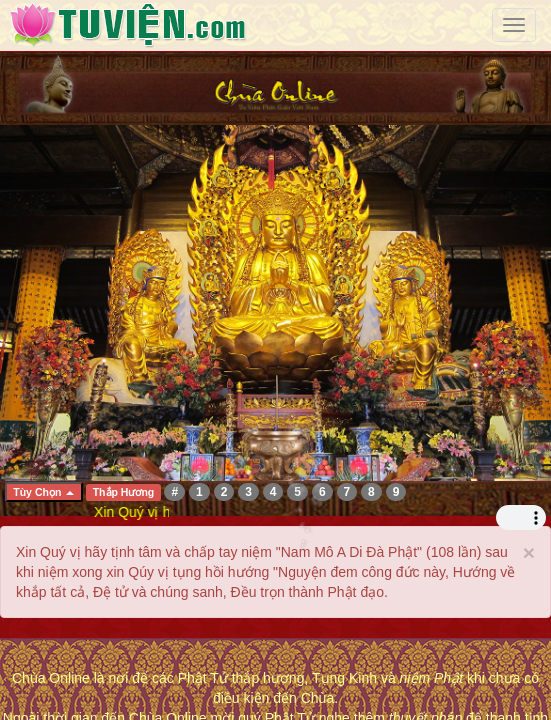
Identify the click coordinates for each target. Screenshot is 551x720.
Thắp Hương (124, 492)
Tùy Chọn (43, 492)
